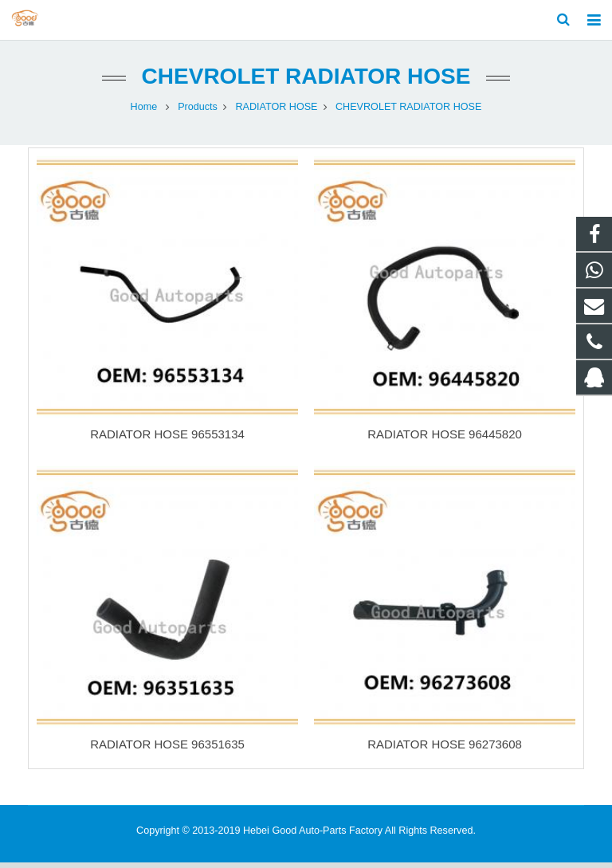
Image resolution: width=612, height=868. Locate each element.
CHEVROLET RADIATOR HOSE (306, 82)
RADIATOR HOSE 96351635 (167, 750)
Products (198, 112)
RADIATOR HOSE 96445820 (445, 440)
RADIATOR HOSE (276, 112)
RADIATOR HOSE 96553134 (167, 440)
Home (144, 112)
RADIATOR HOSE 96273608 (445, 750)
